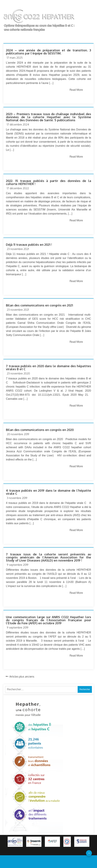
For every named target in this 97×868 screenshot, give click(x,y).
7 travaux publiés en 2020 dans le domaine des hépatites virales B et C (48, 368)
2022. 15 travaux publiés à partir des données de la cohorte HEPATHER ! (48, 182)
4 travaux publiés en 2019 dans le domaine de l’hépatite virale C (48, 492)
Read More (76, 90)
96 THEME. (55, 862)
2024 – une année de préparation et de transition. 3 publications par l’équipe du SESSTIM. (48, 52)
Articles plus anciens (22, 677)
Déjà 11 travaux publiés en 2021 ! (29, 245)
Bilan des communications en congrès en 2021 (39, 305)
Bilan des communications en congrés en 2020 (40, 430)
